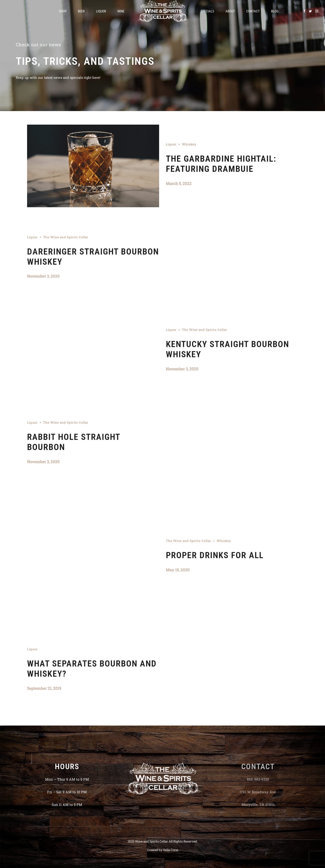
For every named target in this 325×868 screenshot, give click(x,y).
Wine (121, 11)
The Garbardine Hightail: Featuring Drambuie (221, 164)
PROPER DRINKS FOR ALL (215, 557)
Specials (207, 11)
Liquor (101, 11)
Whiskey (189, 144)
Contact (253, 11)
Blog (275, 11)
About (230, 11)
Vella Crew (171, 850)
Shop (63, 11)
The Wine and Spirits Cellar (66, 239)
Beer (81, 11)
